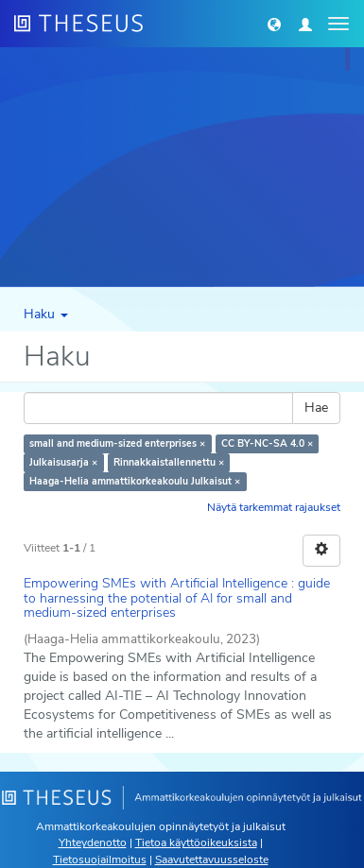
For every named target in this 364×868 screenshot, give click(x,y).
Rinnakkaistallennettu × (169, 462)
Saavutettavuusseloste (212, 859)
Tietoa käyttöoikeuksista (196, 842)
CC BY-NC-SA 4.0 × (267, 443)
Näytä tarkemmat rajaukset (274, 507)
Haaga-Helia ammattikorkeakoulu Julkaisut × (135, 481)
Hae (316, 408)
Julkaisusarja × (63, 462)
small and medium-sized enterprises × (117, 443)
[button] (274, 24)
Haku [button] (46, 314)
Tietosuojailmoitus (100, 859)
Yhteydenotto (93, 842)
